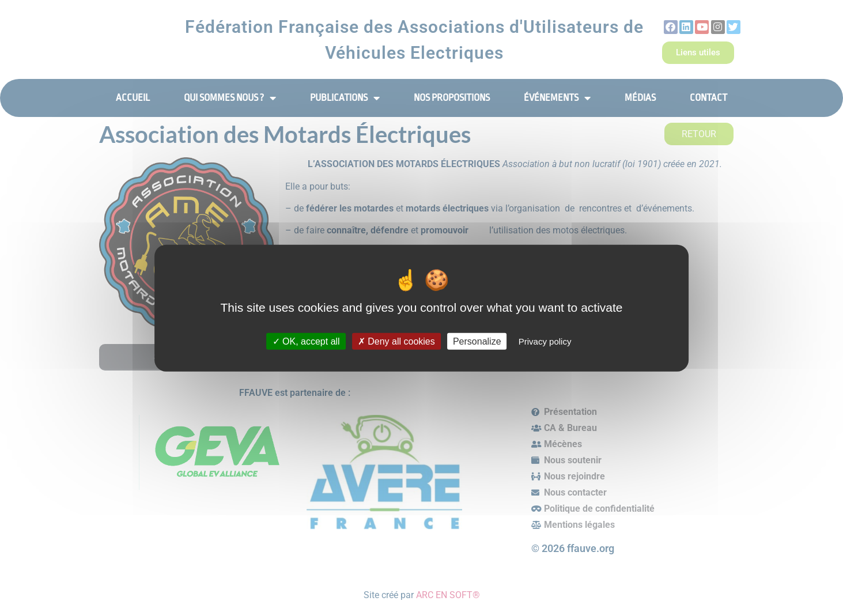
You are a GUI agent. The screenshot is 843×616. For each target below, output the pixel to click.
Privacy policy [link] (545, 341)
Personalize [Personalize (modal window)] (477, 341)
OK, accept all (306, 341)
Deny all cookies (396, 341)
